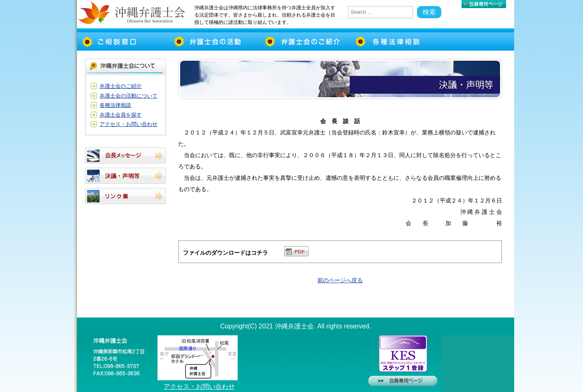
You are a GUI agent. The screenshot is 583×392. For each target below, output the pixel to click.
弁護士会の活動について (129, 96)
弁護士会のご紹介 (121, 86)
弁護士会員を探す (121, 115)
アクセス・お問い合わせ (129, 124)
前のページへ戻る (340, 280)
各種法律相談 (115, 105)
